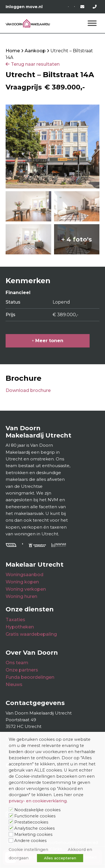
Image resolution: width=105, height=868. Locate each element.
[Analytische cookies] (11, 828)
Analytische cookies (34, 828)
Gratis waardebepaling (31, 634)
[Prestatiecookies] (11, 822)
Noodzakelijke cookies (37, 810)
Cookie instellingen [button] (28, 850)
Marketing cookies (33, 834)
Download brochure (28, 390)
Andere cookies (30, 841)
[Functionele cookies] (11, 816)
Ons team (17, 663)
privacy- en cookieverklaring (38, 801)
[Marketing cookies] (11, 834)
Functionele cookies (35, 816)
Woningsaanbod (25, 575)
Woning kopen (22, 582)
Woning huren (21, 596)
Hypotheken (20, 627)
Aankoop (35, 51)
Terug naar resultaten (35, 64)
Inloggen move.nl (24, 7)
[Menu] (92, 23)
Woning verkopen (26, 589)
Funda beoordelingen (30, 677)
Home (13, 51)
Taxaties (15, 620)
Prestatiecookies (31, 822)
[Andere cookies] (11, 840)
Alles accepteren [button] (60, 858)
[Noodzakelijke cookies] (11, 810)
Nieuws (14, 684)
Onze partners (22, 670)
